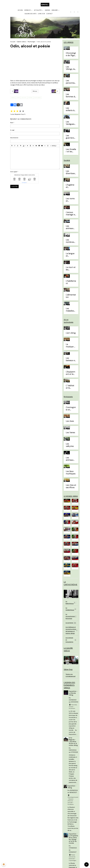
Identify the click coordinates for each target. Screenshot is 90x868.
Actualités (38, 10)
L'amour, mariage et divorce (71, 214)
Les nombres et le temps (70, 241)
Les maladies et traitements (71, 310)
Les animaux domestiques (71, 227)
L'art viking (71, 333)
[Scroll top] (86, 864)
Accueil (20, 10)
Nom (12, 123)
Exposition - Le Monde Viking (73, 693)
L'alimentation (71, 296)
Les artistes (71, 623)
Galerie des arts (30, 14)
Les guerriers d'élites (70, 137)
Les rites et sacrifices (71, 486)
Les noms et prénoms (70, 200)
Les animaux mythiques (71, 459)
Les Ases (70, 421)
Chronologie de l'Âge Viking (71, 54)
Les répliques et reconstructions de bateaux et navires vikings (72, 630)
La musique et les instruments (71, 346)
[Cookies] (4, 864)
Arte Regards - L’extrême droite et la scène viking (73, 741)
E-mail (12, 130)
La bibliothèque (71, 602)
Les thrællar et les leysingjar (71, 151)
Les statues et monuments (71, 640)
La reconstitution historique (71, 616)
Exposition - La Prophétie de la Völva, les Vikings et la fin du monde (73, 839)
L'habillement (71, 282)
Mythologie (31, 42)
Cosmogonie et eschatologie (71, 409)
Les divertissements (70, 172)
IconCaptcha (24, 183)
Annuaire (55, 10)
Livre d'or (41, 14)
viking (13, 98)
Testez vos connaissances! (70, 675)
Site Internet (14, 138)
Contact (49, 14)
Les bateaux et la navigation (71, 359)
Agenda (47, 10)
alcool (24, 98)
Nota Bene (38, 98)
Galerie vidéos (21, 42)
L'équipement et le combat (70, 373)
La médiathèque (71, 609)
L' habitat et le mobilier (70, 387)
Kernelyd (28, 10)
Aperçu (53, 146)
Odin (18, 98)
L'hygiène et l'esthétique (71, 186)
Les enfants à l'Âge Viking (71, 109)
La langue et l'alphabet (70, 255)
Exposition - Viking (72, 787)
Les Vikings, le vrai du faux (70, 68)
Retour (35, 91)
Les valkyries (70, 445)
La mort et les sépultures (71, 269)
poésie (30, 98)
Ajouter (14, 186)
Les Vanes (70, 433)
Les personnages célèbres (71, 82)
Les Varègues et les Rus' (70, 123)
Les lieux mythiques (71, 473)
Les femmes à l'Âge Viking (71, 96)
